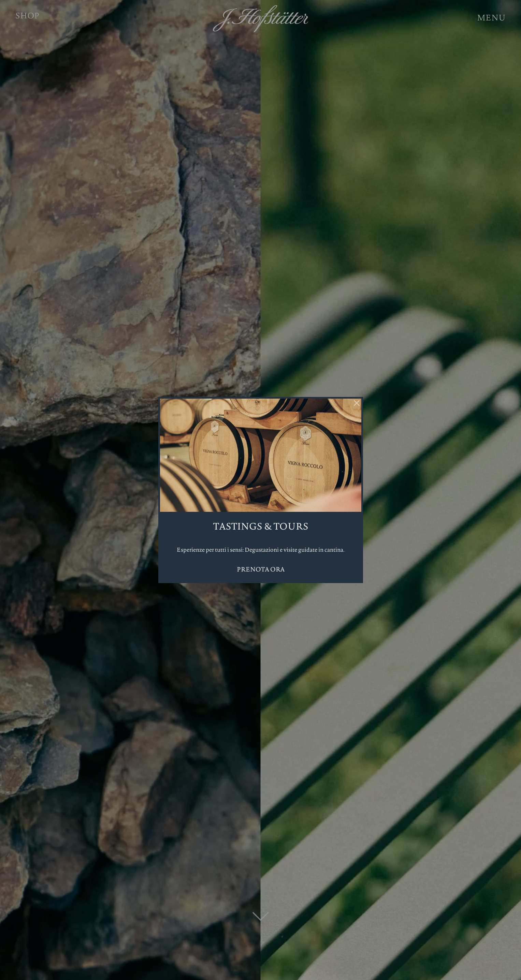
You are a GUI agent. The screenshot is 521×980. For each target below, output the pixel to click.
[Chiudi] (357, 403)
